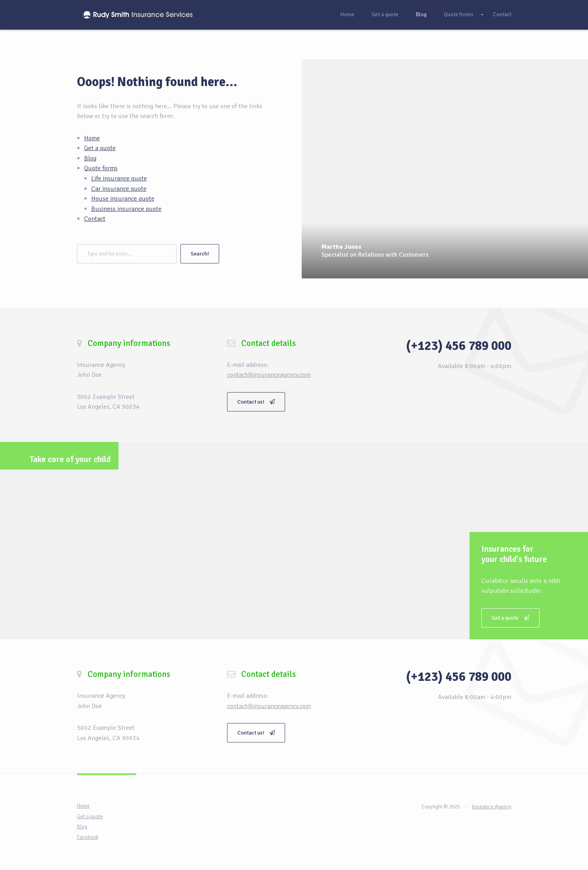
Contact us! (256, 402)
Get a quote (385, 14)
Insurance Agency (492, 807)
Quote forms (459, 14)
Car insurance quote (119, 189)
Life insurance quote (119, 179)
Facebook (88, 837)
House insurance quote (123, 199)
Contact (502, 14)
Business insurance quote (126, 209)
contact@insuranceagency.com (269, 375)
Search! (200, 254)
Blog (421, 14)
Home (347, 14)
